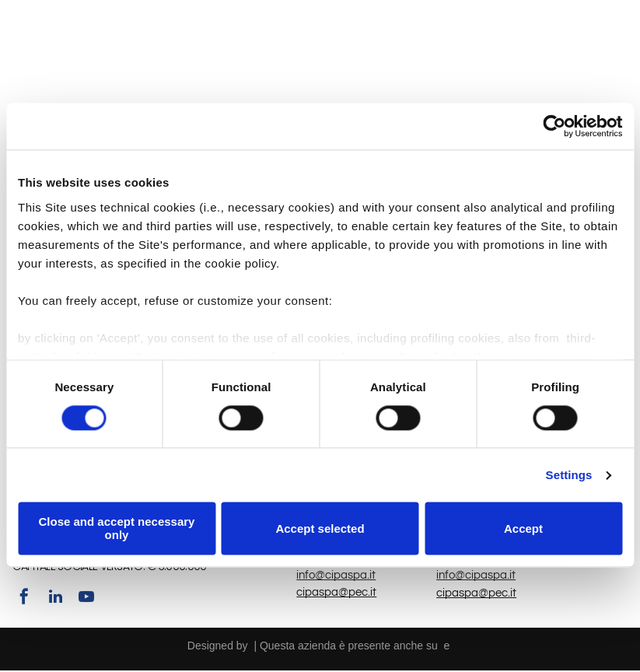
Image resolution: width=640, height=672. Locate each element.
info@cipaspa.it (336, 577)
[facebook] (24, 600)
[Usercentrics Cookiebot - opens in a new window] (554, 127)
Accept (523, 529)
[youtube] (86, 600)
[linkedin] (55, 600)
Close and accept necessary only (117, 530)
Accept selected (320, 529)
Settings (569, 476)
